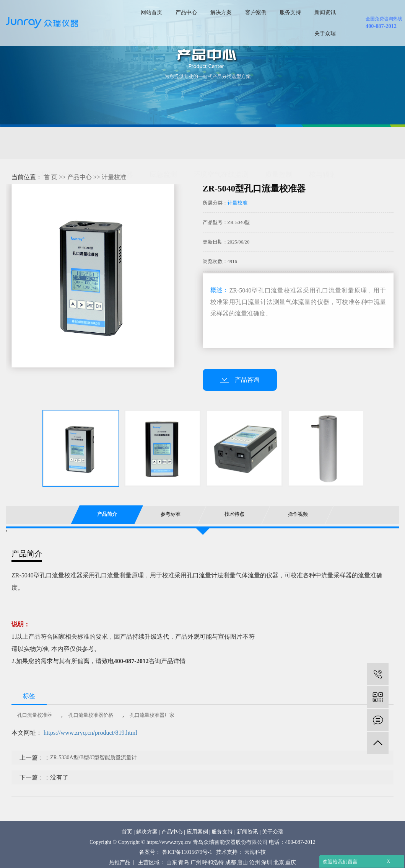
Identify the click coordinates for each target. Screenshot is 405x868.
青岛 (184, 862)
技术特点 (234, 523)
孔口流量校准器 (35, 723)
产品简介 (107, 523)
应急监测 (163, 143)
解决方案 (221, 12)
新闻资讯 (325, 12)
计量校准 (114, 186)
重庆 (291, 862)
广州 (196, 862)
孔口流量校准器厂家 (152, 723)
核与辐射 (323, 143)
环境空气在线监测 (221, 143)
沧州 (255, 862)
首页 (127, 832)
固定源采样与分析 (41, 143)
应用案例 (197, 832)
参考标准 (171, 523)
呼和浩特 (213, 862)
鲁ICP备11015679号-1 (187, 852)
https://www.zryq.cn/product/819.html (90, 741)
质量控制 (279, 143)
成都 (231, 862)
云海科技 (255, 852)
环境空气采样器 (109, 143)
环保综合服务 (34, 162)
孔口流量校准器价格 (91, 723)
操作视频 (298, 523)
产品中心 (186, 12)
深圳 (267, 862)
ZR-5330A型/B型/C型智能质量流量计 (94, 766)
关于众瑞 (325, 33)
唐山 (242, 862)
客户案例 (256, 12)
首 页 (50, 186)
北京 (279, 862)
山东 (172, 862)
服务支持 (290, 12)
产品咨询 (240, 388)
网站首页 (151, 12)
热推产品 (120, 862)
